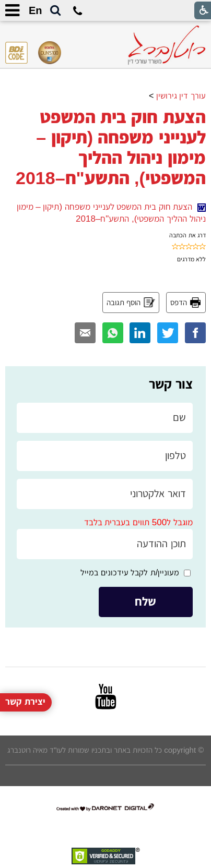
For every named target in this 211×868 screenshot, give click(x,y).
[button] (55, 11)
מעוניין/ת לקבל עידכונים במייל (130, 572)
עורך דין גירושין (181, 95)
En (36, 10)
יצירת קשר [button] (25, 690)
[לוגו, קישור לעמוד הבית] (167, 45)
